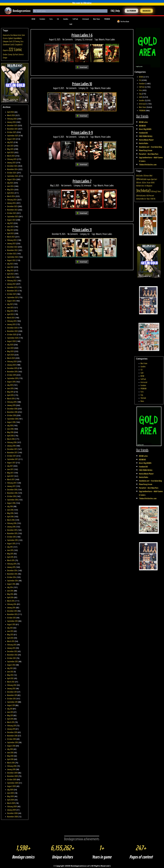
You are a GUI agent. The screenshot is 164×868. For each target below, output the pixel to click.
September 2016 (13, 500)
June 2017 (10, 469)
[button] (131, 11)
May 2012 (10, 675)
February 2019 (12, 402)
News (142, 401)
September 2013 (13, 621)
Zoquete (5, 50)
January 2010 (11, 769)
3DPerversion (141, 179)
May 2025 (10, 149)
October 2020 (12, 334)
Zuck (10, 41)
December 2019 (12, 368)
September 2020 (13, 338)
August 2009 (11, 786)
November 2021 (12, 291)
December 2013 (12, 611)
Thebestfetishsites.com (148, 165)
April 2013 (10, 638)
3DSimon (146, 176)
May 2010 (10, 756)
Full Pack (75, 19)
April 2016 (10, 516)
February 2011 (12, 726)
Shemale (143, 398)
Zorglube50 (19, 45)
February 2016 (12, 523)
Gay (140, 94)
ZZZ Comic (15, 50)
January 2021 (11, 324)
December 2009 (12, 773)
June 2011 (10, 712)
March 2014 (11, 601)
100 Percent (150, 196)
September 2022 (13, 257)
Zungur (5, 58)
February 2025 (12, 159)
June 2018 (10, 429)
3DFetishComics (141, 196)
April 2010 (10, 759)
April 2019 (10, 395)
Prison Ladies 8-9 (82, 132)
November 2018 (12, 412)
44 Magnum (148, 186)
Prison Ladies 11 (82, 230)
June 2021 (10, 307)
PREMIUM (107, 19)
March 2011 (11, 722)
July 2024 (10, 183)
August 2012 (11, 665)
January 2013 (11, 648)
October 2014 (12, 577)
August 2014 (11, 584)
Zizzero (5, 38)
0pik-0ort (154, 179)
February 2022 (12, 280)
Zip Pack (15, 54)
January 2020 (11, 365)
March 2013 (11, 641)
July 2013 (10, 628)
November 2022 (12, 250)
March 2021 (11, 318)
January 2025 (11, 162)
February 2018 (12, 442)
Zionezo (21, 54)
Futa (51, 19)
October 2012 (11, 658)
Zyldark (10, 38)
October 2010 (12, 739)
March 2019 (11, 398)
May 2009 (10, 796)
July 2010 (10, 749)
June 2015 (10, 550)
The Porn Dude (125, 22)
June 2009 (10, 793)
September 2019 (13, 378)
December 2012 (12, 651)
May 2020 (10, 351)
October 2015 (11, 537)
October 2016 (12, 496)
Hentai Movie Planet (146, 140)
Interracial (86, 19)
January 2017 (11, 486)
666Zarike (139, 176)
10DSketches (140, 186)
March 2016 (11, 520)
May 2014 (10, 594)
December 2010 (12, 732)
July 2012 (10, 668)
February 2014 (12, 604)
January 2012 (11, 688)
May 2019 (10, 392)
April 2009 (11, 800)
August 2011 (11, 705)
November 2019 (12, 372)
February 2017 (12, 483)
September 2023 (13, 216)
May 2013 (10, 634)
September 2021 (13, 297)
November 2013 (12, 614)
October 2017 (12, 456)
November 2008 (13, 817)
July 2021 (10, 304)
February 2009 (12, 806)
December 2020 (12, 328)
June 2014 (10, 591)
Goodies (66, 19)
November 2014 (12, 574)
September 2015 (13, 540)
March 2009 (11, 803)
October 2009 (12, 779)
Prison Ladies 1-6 (82, 35)
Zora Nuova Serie (16, 35)
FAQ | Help (115, 11)
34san (148, 183)
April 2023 (10, 233)
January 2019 (11, 405)
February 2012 (12, 685)
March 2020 (11, 358)
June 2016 (10, 510)
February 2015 (12, 564)
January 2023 (11, 243)
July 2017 (10, 466)
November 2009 (13, 776)
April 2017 (10, 476)
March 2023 (11, 237)
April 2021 (10, 314)
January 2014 (11, 608)
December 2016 (12, 490)
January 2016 (11, 527)
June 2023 (10, 227)
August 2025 (11, 139)
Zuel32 (12, 45)
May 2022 (10, 270)
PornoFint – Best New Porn (149, 154)
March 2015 (11, 560)
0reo (159, 191)
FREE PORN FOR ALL (146, 136)
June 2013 (10, 631)
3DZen (144, 183)
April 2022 (10, 274)
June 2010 (10, 752)
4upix (149, 179)
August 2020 (11, 341)
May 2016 (10, 513)
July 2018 (10, 425)
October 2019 (12, 375)
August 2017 (11, 463)
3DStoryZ (154, 191)
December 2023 (12, 206)
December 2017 (12, 449)
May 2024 (10, 189)
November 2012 (12, 655)
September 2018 (13, 419)
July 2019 (10, 385)
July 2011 (10, 709)
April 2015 (10, 557)
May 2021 (10, 311)
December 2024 (12, 166)
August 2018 (11, 422)
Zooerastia (6, 35)
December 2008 (12, 813)
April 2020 (11, 355)
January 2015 (11, 567)
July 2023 (10, 223)
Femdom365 (143, 133)
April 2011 (10, 719)
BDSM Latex (143, 122)
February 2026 (12, 119)
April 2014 (10, 597)
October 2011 (11, 699)
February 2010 (12, 766)
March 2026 (11, 115)
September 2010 (13, 742)
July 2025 (10, 142)
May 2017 (10, 473)
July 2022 (10, 264)
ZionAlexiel (6, 45)
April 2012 (10, 678)
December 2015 (12, 530)
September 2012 (13, 661)
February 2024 (12, 200)
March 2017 (11, 479)
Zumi (23, 35)
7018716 (153, 199)
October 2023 (12, 213)
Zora (22, 41)
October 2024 (12, 173)
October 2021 (11, 294)
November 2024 (13, 169)
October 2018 (12, 415)
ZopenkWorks (18, 38)
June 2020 (10, 348)
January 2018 (11, 446)
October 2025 (12, 132)
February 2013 (12, 645)
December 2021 (12, 287)
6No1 (151, 176)
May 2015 (10, 554)
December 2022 (12, 247)
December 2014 (12, 570)
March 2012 (11, 682)
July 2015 (10, 547)
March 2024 (11, 196)
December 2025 (12, 125)
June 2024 (10, 186)
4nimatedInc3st (141, 199)
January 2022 (11, 284)
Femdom (42, 19)
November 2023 (12, 210)
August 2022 (11, 260)
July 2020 (10, 345)
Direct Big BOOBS (145, 129)
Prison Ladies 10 (82, 84)
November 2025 (12, 129)
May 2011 (10, 715)
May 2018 (10, 432)
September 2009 (13, 783)
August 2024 (11, 179)
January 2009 (12, 810)
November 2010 (12, 736)
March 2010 (11, 763)
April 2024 (11, 193)
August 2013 (11, 624)
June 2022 (10, 267)
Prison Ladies (110, 40)
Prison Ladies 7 (82, 181)
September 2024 (13, 176)
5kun (148, 199)
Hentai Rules (144, 143)
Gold (71, 24)
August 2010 (11, 746)
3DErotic (139, 183)
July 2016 (10, 506)
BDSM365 (142, 126)
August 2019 (11, 382)
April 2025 (10, 152)
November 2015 (12, 533)
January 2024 (12, 203)
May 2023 (10, 230)
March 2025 (11, 156)
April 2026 (11, 112)
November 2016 (12, 493)
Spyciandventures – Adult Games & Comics (151, 159)
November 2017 (12, 452)
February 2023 (12, 240)
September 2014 (13, 581)
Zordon (5, 54)
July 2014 (10, 587)
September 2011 (12, 702)
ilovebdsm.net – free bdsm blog (150, 147)
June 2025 (10, 146)
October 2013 (11, 618)
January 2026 (11, 122)
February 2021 (12, 321)
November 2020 (12, 331)
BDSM (33, 19)
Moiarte (102, 40)
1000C (153, 183)
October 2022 (12, 254)
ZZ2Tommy (16, 41)
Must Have (97, 19)
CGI (58, 19)
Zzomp (10, 54)
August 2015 (11, 543)
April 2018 (10, 436)
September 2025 (13, 136)
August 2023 (11, 220)
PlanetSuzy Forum (146, 150)
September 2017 (13, 459)
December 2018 (12, 409)
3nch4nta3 (143, 191)
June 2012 (10, 672)
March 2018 (11, 439)
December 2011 (12, 692)
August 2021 (11, 301)
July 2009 (10, 790)
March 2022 (11, 277)
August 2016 (11, 503)
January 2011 (11, 729)
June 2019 (10, 388)
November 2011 (12, 695)
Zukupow (6, 41)
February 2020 (12, 361)
